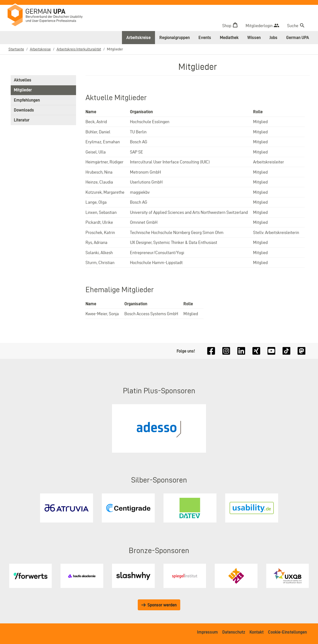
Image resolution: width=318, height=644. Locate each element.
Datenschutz (234, 632)
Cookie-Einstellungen (287, 632)
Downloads (24, 110)
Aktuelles (23, 80)
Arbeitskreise (138, 37)
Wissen (254, 37)
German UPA (298, 37)
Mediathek (229, 37)
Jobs (273, 37)
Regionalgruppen (175, 37)
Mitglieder (23, 90)
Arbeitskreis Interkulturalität (79, 49)
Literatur (22, 120)
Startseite (16, 49)
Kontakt (257, 632)
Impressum (207, 632)
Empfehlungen (27, 100)
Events (205, 37)
